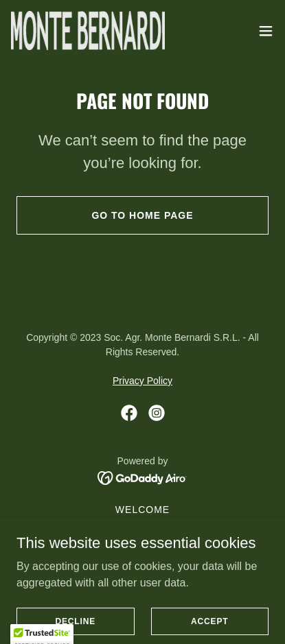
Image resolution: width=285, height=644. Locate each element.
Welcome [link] (142, 510)
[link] (88, 31)
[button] (266, 31)
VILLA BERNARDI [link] (143, 575)
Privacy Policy (142, 381)
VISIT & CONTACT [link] (142, 559)
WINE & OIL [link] (142, 542)
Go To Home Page (142, 215)
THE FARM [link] (142, 526)
